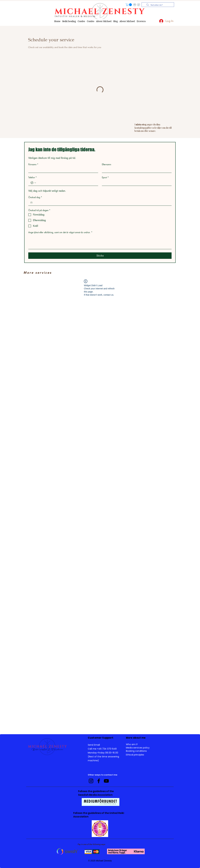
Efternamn (106, 164)
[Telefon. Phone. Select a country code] (33, 183)
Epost (105, 177)
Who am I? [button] (132, 744)
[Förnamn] (62, 170)
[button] (129, 5)
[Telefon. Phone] (66, 183)
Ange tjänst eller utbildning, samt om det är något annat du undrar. (60, 232)
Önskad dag (35, 197)
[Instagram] (91, 781)
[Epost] (136, 183)
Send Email (94, 745)
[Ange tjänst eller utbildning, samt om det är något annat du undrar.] (100, 242)
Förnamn (33, 164)
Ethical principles (135, 755)
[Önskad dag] (31, 203)
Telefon (32, 177)
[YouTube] (106, 781)
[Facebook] (99, 781)
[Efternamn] (136, 170)
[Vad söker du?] (159, 5)
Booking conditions (136, 751)
